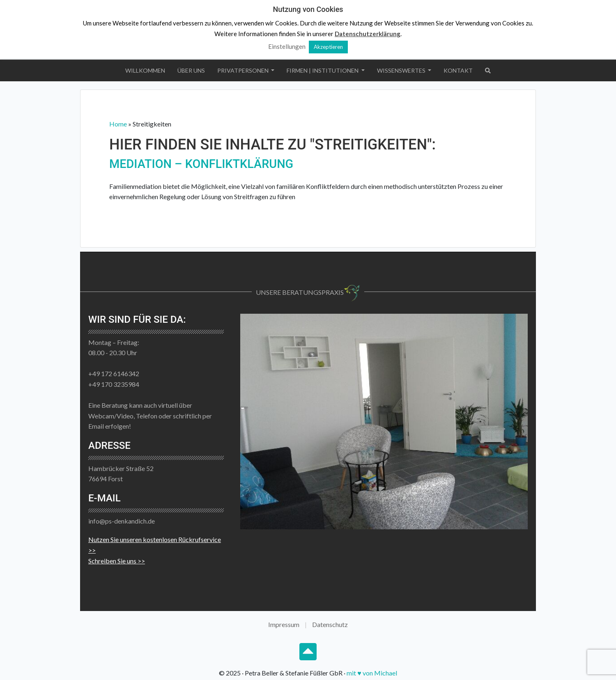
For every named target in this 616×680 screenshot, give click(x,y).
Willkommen (145, 70)
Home (118, 124)
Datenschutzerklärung (368, 34)
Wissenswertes (402, 70)
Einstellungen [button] (287, 46)
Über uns (191, 70)
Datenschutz (330, 624)
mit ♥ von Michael (372, 673)
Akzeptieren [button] (328, 47)
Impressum (284, 624)
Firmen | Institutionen (323, 70)
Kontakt (458, 70)
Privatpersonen (244, 70)
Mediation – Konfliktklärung (201, 164)
